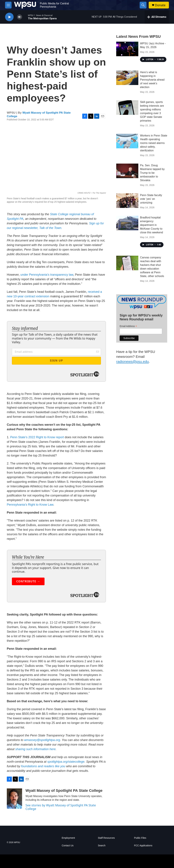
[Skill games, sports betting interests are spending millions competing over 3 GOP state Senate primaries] (127, 108)
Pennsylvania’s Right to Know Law (30, 505)
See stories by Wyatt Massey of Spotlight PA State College (61, 807)
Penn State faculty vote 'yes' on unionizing (151, 199)
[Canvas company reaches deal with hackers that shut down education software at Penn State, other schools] (127, 263)
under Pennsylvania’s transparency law (47, 275)
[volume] (20, 17)
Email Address (128, 326)
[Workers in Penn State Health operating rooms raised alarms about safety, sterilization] (127, 141)
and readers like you (51, 766)
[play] (9, 17)
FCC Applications (143, 846)
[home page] (25, 5)
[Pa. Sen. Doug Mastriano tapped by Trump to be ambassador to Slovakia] (127, 171)
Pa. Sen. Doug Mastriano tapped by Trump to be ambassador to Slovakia (152, 173)
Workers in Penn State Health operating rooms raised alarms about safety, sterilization (154, 143)
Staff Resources (106, 838)
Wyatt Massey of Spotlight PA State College (64, 791)
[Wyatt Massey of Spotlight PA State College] (14, 799)
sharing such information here (35, 749)
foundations (29, 766)
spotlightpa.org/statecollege (66, 762)
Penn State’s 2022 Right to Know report (37, 437)
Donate (160, 5)
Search (102, 846)
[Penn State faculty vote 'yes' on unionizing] (127, 201)
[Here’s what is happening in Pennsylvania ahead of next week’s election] (127, 78)
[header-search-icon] (143, 5)
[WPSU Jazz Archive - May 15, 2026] (127, 49)
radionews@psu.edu (133, 361)
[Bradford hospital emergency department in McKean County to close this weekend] (127, 223)
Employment (68, 838)
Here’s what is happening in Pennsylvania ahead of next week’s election (152, 80)
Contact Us (68, 846)
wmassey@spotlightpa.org (42, 740)
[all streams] (157, 17)
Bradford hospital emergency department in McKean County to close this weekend (151, 225)
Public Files (140, 838)
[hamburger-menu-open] (8, 5)
